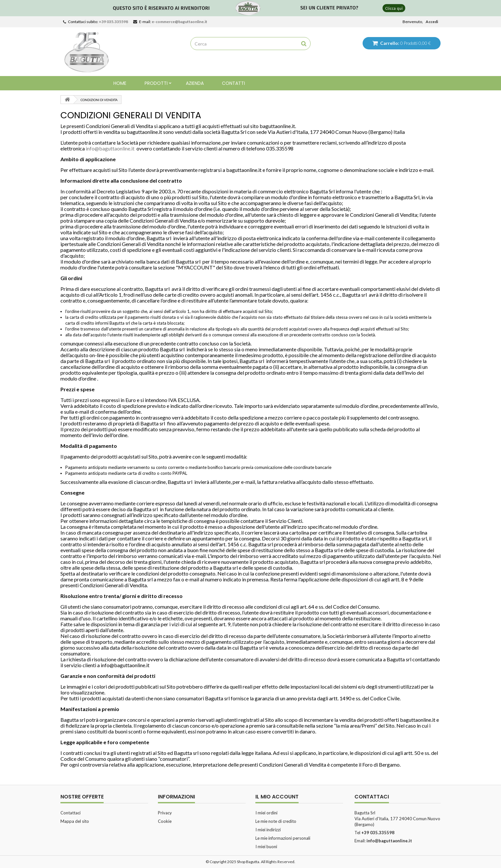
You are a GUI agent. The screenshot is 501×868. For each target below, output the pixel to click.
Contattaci (71, 813)
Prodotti (156, 83)
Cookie (165, 821)
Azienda (195, 83)
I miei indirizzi (268, 830)
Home (120, 83)
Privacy (165, 813)
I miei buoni (266, 847)
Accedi (432, 22)
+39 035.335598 (113, 22)
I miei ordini (266, 813)
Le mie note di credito (276, 821)
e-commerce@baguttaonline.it (180, 22)
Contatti (233, 83)
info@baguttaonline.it (110, 148)
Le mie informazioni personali (283, 838)
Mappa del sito (75, 821)
